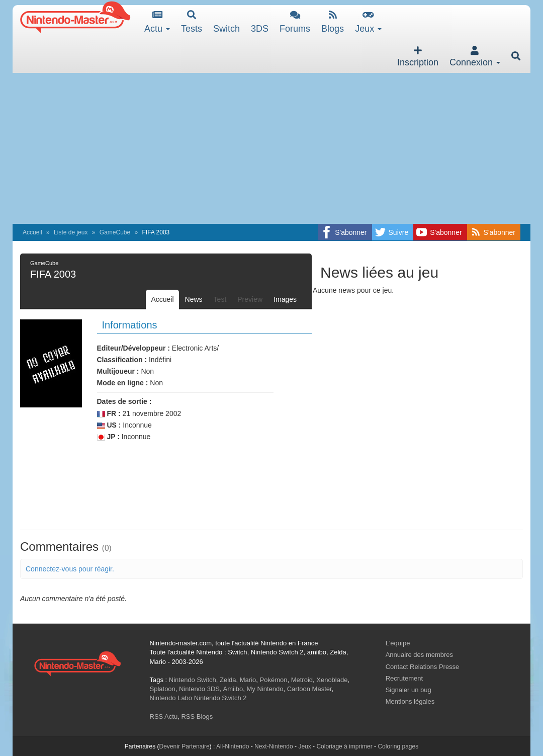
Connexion (475, 57)
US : (109, 425)
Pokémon (274, 680)
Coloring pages (398, 746)
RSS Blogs (197, 717)
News (194, 299)
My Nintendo (265, 689)
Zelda (228, 680)
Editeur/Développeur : (133, 348)
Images (285, 299)
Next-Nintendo (274, 746)
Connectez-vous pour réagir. (70, 569)
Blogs (333, 22)
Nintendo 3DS (199, 689)
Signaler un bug (409, 690)
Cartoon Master (309, 689)
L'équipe (398, 643)
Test (220, 299)
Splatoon (163, 689)
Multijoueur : (118, 371)
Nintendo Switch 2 (220, 698)
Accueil (32, 232)
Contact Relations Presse (423, 667)
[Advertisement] (271, 148)
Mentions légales (410, 701)
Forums (295, 22)
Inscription (418, 57)
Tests (192, 22)
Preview (250, 299)
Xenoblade (332, 680)
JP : (108, 437)
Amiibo (233, 689)
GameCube (115, 232)
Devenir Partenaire (185, 746)
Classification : (122, 360)
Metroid (302, 680)
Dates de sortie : (124, 401)
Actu (157, 22)
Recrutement (404, 678)
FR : (109, 414)
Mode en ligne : (123, 383)
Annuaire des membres (419, 655)
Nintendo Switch (193, 680)
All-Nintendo (233, 746)
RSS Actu (164, 717)
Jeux (368, 22)
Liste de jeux (71, 232)
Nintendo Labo (171, 698)
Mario (248, 680)
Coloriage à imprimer (344, 746)
